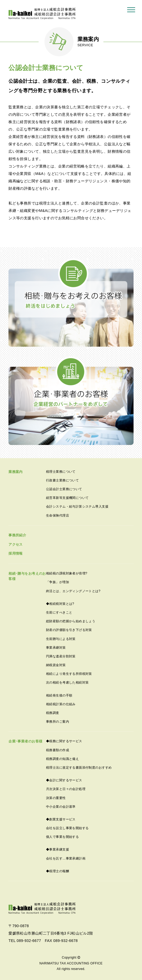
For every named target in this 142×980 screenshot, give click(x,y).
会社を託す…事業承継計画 (66, 858)
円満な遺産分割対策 (61, 656)
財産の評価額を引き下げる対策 (69, 630)
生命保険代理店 (58, 515)
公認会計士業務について (64, 489)
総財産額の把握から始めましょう (71, 621)
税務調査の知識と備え (62, 759)
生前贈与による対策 (61, 639)
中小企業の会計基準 (61, 807)
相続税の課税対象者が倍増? (67, 573)
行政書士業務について (62, 480)
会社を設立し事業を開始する (67, 828)
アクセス (16, 544)
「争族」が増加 (58, 582)
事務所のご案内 (58, 722)
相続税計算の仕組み (61, 704)
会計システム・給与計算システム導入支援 (77, 507)
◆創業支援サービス (61, 819)
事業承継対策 (56, 648)
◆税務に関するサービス (64, 741)
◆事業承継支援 (58, 849)
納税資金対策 (56, 665)
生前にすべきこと (59, 612)
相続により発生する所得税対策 (69, 674)
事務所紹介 (17, 535)
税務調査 (53, 713)
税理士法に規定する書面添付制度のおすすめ (79, 768)
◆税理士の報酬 (58, 871)
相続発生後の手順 (59, 695)
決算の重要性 (56, 798)
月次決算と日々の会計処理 (66, 789)
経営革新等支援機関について (67, 498)
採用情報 (16, 553)
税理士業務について (61, 472)
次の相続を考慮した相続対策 (67, 682)
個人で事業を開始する (62, 837)
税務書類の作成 (58, 750)
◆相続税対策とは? (60, 604)
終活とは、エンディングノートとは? (73, 591)
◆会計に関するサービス (64, 780)
